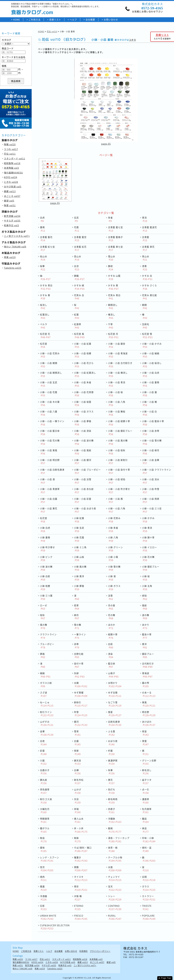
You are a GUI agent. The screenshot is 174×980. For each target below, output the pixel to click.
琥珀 (145, 597)
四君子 (112, 811)
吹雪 (81, 714)
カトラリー (149, 898)
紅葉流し (45, 316)
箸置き (81, 859)
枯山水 (44, 258)
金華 (47, 733)
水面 (115, 869)
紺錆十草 (113, 636)
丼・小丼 (81, 830)
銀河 (81, 723)
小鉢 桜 (146, 578)
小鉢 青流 (147, 529)
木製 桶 (78, 898)
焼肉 (43, 878)
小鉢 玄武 (79, 529)
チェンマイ (115, 878)
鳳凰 (43, 888)
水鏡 (81, 684)
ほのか (112, 626)
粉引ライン (47, 714)
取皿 (43, 840)
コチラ (132, 40)
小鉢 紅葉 (79, 520)
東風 (149, 704)
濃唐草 (146, 801)
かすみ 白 (147, 277)
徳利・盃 (147, 849)
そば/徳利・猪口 (83, 849)
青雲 (145, 743)
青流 (145, 219)
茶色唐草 (45, 791)
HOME (17, 20)
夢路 (43, 655)
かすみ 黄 (45, 297)
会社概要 (90, 20)
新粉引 (81, 704)
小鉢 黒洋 (79, 578)
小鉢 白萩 (45, 578)
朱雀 (110, 219)
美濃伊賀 (113, 762)
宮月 (47, 869)
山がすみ (47, 723)
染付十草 (79, 665)
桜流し (44, 306)
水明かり (115, 684)
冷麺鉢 (115, 820)
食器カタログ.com (32, 12)
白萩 (111, 646)
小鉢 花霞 (79, 539)
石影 (43, 907)
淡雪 (111, 597)
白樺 (77, 772)
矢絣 (79, 675)
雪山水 (112, 258)
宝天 (115, 888)
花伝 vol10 (52, 32)
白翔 (149, 878)
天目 (77, 801)
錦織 (79, 277)
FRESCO (81, 917)
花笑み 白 (79, 297)
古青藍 (146, 239)
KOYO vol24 (11, 177)
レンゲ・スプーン (50, 859)
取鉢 (77, 840)
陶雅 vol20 (10, 144)
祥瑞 (77, 811)
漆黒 (145, 268)
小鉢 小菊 (113, 559)
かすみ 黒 (113, 287)
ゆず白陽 (115, 694)
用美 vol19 (10, 257)
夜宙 (145, 733)
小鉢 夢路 (79, 588)
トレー (115, 898)
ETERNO (79, 907)
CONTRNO (115, 907)
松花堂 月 (113, 335)
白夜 (43, 743)
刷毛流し (147, 772)
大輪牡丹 (45, 811)
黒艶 (81, 869)
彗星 (115, 714)
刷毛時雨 (113, 801)
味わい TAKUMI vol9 (15, 247)
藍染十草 (147, 636)
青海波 (147, 675)
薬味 (43, 849)
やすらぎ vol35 (12, 221)
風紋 (145, 607)
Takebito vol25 (13, 268)
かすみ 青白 (46, 287)
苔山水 (78, 258)
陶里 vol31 (10, 205)
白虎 (42, 219)
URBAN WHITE (48, 917)
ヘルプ (73, 20)
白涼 (77, 268)
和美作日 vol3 (11, 225)
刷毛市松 (79, 781)
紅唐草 (78, 326)
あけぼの (149, 723)
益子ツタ (147, 781)
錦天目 (78, 762)
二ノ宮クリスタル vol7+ (17, 236)
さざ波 (44, 694)
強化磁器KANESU (13, 173)
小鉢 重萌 (45, 539)
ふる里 (112, 733)
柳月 (77, 617)
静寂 (111, 268)
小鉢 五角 (147, 588)
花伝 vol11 (10, 154)
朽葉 (111, 752)
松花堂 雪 (147, 335)
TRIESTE (147, 907)
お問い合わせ (111, 20)
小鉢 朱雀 (113, 529)
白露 (77, 743)
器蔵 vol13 (10, 191)
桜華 (43, 268)
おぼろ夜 (113, 743)
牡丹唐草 (147, 811)
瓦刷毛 (146, 326)
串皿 (145, 830)
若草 (77, 607)
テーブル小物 (115, 859)
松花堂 (44, 345)
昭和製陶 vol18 (12, 163)
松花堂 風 (79, 335)
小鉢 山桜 (79, 559)
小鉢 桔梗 (45, 588)
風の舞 (44, 626)
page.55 (106, 144)
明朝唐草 (45, 820)
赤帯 (77, 646)
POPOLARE (149, 917)
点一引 (146, 791)
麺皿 (145, 820)
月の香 (112, 607)
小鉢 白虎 (45, 529)
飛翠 (77, 752)
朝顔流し (113, 306)
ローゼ (44, 607)
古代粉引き (148, 665)
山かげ (78, 791)
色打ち (112, 791)
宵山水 (146, 258)
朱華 (111, 772)
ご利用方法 (35, 20)
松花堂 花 (45, 335)
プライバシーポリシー (100, 951)
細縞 (45, 675)
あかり (146, 626)
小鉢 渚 (112, 578)
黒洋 (145, 646)
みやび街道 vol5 (13, 186)
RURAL (115, 917)
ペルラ (44, 326)
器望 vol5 (9, 201)
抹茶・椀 (113, 849)
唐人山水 (79, 820)
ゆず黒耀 (81, 694)
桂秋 (43, 617)
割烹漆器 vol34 (12, 216)
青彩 (81, 888)
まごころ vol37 (12, 196)
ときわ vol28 (11, 182)
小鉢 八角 (113, 539)
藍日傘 (112, 665)
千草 (111, 326)
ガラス (149, 888)
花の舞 (112, 617)
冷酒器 (44, 898)
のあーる (149, 694)
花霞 (77, 229)
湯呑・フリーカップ (119, 840)
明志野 (149, 714)
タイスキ (81, 878)
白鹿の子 (45, 772)
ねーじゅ (47, 704)
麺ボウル (45, 830)
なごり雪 (115, 704)
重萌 (43, 229)
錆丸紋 (44, 781)
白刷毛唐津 (115, 723)
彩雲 (43, 752)
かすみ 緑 (79, 287)
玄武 (76, 219)
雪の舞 (78, 626)
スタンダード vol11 (15, 158)
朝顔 (145, 306)
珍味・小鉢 (149, 840)
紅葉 (77, 316)
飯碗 (115, 830)
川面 (43, 762)
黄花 (111, 781)
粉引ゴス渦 (46, 801)
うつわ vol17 (11, 149)
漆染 (111, 655)
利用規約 (84, 951)
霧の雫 (146, 684)
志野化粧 (79, 655)
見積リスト (55, 20)
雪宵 (77, 733)
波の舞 (146, 617)
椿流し (112, 316)
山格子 (113, 675)
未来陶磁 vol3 (11, 168)
